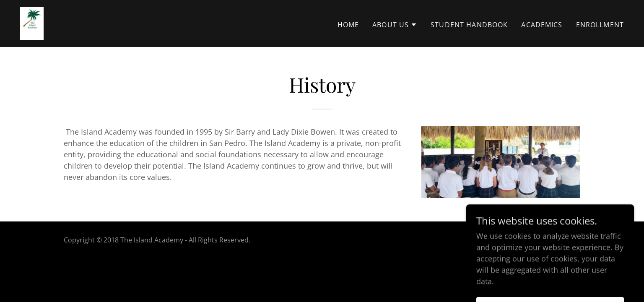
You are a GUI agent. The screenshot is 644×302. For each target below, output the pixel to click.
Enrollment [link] (600, 25)
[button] (395, 25)
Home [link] (348, 25)
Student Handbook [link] (469, 25)
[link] (32, 23)
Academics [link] (542, 25)
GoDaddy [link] (565, 240)
